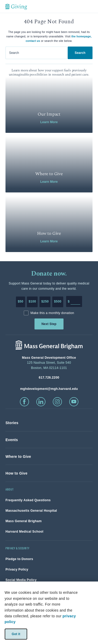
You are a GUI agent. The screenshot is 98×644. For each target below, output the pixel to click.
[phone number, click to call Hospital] (49, 377)
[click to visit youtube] (74, 402)
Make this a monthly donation (52, 313)
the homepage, (82, 36)
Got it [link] (16, 634)
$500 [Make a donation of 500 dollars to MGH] (58, 301)
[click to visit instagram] (57, 402)
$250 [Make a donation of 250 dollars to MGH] (45, 301)
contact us (33, 41)
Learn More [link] (49, 122)
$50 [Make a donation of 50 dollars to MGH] (21, 301)
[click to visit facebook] (24, 402)
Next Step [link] (49, 324)
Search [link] (80, 53)
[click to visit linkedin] (41, 402)
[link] (49, 105)
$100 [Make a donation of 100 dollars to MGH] (32, 301)
